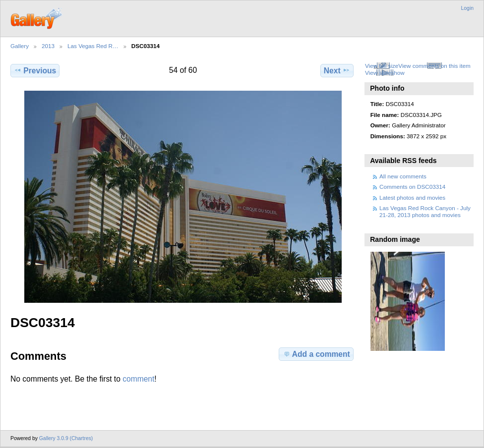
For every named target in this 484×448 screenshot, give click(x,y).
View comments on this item (434, 66)
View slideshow (385, 73)
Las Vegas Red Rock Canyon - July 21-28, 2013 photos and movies (425, 211)
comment (138, 379)
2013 (48, 46)
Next (337, 70)
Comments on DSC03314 (412, 187)
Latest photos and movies (412, 197)
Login (467, 8)
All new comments (403, 176)
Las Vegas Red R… (93, 46)
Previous (35, 70)
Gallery (20, 46)
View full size (382, 66)
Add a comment (316, 354)
